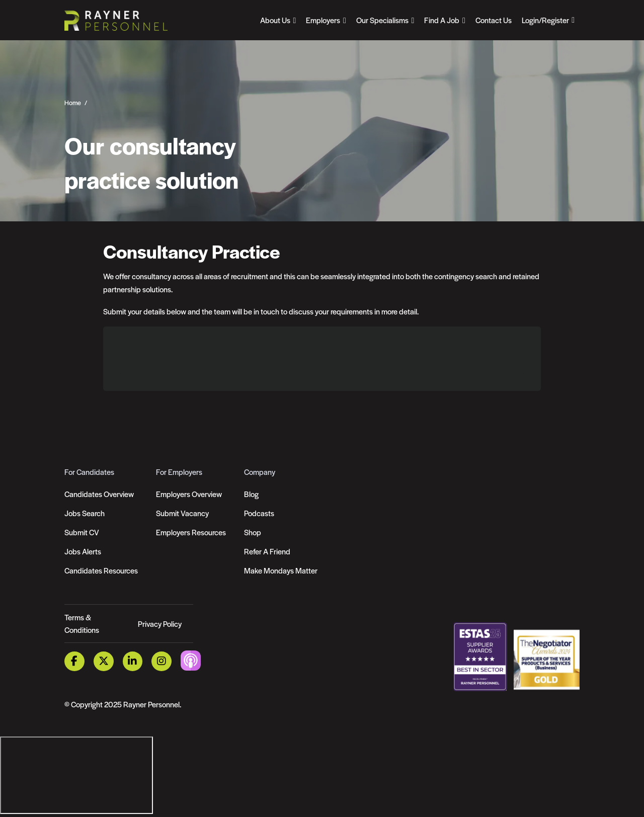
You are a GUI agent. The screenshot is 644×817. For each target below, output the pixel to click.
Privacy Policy (160, 624)
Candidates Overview (99, 494)
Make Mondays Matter (281, 570)
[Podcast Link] (191, 660)
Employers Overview (189, 494)
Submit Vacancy (182, 513)
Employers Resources (191, 532)
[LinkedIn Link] (133, 661)
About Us (275, 20)
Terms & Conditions (82, 624)
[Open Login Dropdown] (548, 20)
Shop (253, 532)
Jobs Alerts (83, 551)
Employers (323, 20)
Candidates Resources (101, 570)
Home (73, 103)
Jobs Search (85, 513)
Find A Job (442, 20)
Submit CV (82, 532)
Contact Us (494, 20)
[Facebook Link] (74, 661)
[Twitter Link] (104, 661)
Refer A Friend (267, 551)
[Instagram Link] (162, 661)
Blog (251, 494)
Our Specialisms (382, 20)
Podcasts (259, 513)
